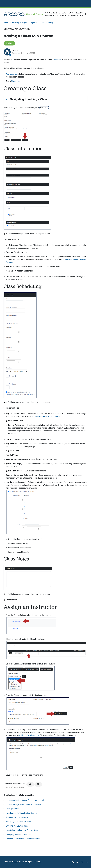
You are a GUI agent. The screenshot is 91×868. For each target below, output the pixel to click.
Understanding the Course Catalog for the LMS (25, 800)
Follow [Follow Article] (9, 43)
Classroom (16, 81)
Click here (57, 60)
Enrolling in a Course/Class (17, 826)
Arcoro (6, 23)
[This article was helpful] (30, 784)
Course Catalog (47, 23)
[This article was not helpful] (38, 784)
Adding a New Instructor (29, 735)
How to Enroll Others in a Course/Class (22, 830)
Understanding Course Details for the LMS (23, 804)
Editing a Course (13, 809)
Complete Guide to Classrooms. (47, 416)
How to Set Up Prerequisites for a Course (23, 839)
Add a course (11, 74)
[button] (86, 14)
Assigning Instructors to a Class (19, 834)
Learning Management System (25, 23)
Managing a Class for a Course (19, 822)
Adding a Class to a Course (17, 817)
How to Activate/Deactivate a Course (21, 813)
